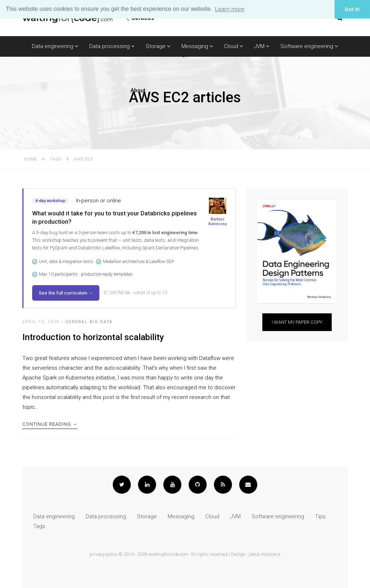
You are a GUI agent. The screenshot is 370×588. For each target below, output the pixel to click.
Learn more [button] (230, 9)
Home (31, 159)
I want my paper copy (297, 322)
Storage (158, 46)
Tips (320, 516)
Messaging (197, 46)
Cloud (234, 46)
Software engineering (309, 46)
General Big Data (89, 322)
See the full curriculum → (66, 293)
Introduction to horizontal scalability (93, 337)
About (138, 90)
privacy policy (104, 554)
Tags (56, 159)
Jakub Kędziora (264, 554)
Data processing (112, 46)
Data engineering (55, 46)
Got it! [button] (352, 9)
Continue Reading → (50, 424)
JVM (262, 46)
